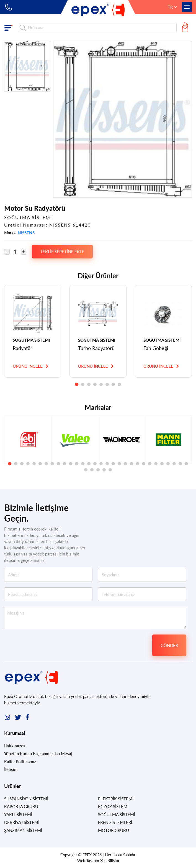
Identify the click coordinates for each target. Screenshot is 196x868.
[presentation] (107, 645)
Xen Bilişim (110, 861)
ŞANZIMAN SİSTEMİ (23, 830)
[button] (77, 384)
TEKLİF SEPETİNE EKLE (62, 252)
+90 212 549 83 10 (9, 7)
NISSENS (26, 233)
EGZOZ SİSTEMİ (113, 806)
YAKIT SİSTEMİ (18, 814)
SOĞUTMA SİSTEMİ (117, 814)
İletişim (11, 769)
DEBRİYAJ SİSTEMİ (22, 822)
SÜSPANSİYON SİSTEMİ (26, 799)
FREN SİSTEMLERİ (115, 822)
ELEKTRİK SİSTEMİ (116, 799)
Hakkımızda (15, 746)
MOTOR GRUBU (114, 830)
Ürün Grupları (10, 27)
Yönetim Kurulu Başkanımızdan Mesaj (38, 753)
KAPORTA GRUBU (21, 806)
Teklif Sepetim (186, 27)
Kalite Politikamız (20, 762)
